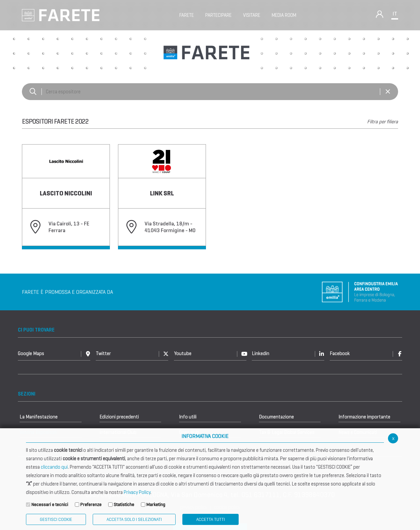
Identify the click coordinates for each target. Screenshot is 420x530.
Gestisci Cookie (56, 519)
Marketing (156, 505)
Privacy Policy (137, 492)
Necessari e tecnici (50, 505)
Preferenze (91, 505)
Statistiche (124, 505)
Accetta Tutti (211, 519)
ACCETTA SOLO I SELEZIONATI (134, 519)
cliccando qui (54, 467)
